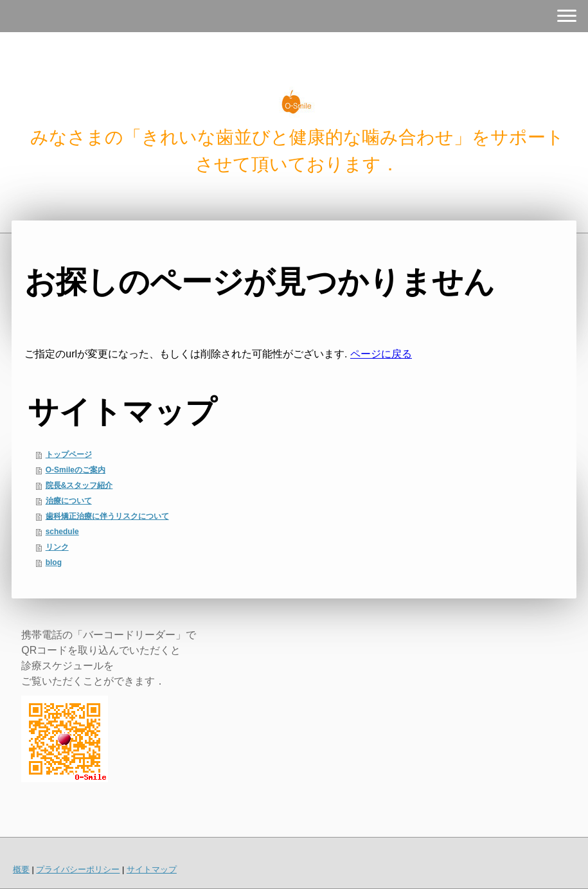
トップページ (69, 454)
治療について (69, 501)
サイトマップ (152, 869)
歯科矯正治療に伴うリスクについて (107, 516)
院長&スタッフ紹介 (79, 485)
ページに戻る (381, 354)
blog (54, 562)
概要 (21, 869)
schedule (62, 532)
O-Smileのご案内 (76, 470)
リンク (57, 547)
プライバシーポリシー (78, 869)
